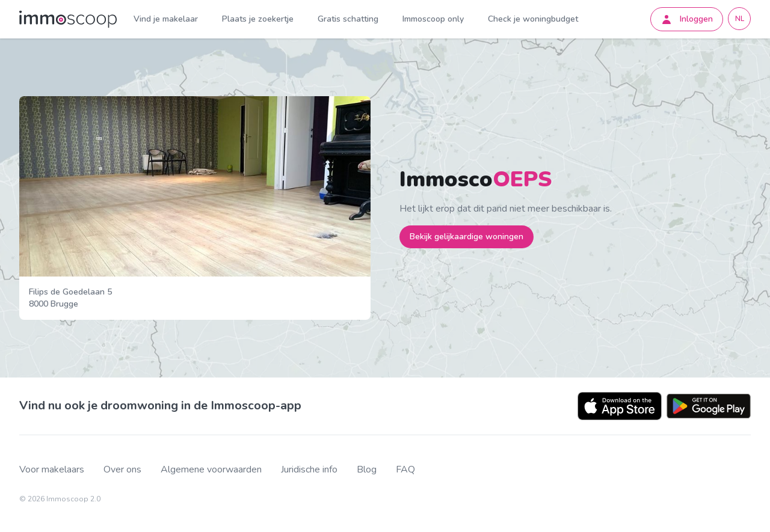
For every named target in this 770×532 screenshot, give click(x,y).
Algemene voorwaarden (211, 470)
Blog (367, 470)
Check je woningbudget (533, 19)
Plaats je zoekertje (258, 19)
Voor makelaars (52, 470)
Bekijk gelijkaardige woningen (467, 237)
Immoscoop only (433, 19)
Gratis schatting (348, 19)
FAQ (405, 470)
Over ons (122, 470)
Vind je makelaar (166, 19)
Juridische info (309, 470)
